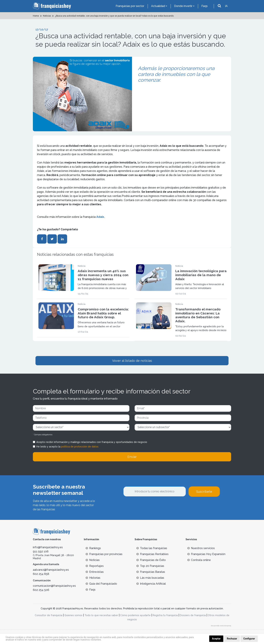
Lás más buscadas (150, 578)
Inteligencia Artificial (151, 584)
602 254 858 (41, 574)
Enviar (132, 457)
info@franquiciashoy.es (48, 547)
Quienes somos (73, 615)
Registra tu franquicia (165, 615)
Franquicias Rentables (152, 554)
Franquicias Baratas (151, 572)
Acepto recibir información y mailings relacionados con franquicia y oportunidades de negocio (92, 442)
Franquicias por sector (130, 6)
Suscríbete (204, 492)
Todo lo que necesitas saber (101, 615)
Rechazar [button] (232, 639)
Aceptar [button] (216, 639)
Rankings (93, 548)
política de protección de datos (80, 447)
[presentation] (150, 506)
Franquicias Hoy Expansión (206, 554)
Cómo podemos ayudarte (135, 615)
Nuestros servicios (201, 548)
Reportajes (95, 566)
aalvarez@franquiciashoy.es (51, 570)
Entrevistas (95, 572)
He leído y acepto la (67, 447)
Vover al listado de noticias (132, 361)
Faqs (205, 6)
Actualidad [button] (158, 6)
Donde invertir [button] (183, 6)
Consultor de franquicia (49, 615)
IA (226, 6)
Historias (93, 578)
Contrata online (199, 560)
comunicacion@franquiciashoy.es (54, 586)
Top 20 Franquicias (150, 566)
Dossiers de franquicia (193, 615)
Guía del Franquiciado (101, 584)
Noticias (93, 560)
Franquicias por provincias (104, 554)
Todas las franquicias (152, 548)
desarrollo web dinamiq (221, 626)
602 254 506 (41, 590)
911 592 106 (41, 551)
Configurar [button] (249, 639)
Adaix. (101, 217)
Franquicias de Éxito (151, 560)
